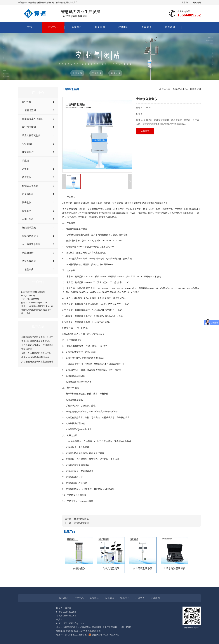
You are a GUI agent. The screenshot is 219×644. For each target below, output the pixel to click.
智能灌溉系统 (29, 228)
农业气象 (27, 102)
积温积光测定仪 (30, 236)
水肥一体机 (28, 219)
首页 (30, 27)
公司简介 (147, 27)
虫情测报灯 (28, 144)
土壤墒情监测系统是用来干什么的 (37, 337)
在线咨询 (145, 131)
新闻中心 (76, 27)
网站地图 (197, 3)
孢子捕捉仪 (28, 194)
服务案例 (100, 27)
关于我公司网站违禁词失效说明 (36, 341)
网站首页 (64, 598)
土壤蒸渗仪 (28, 269)
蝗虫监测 (27, 211)
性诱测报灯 (28, 152)
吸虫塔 (25, 161)
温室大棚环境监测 (31, 135)
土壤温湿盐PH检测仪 (33, 119)
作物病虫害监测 (30, 186)
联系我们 (185, 3)
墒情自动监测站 (81, 523)
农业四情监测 (29, 127)
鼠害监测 (27, 202)
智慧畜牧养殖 (29, 261)
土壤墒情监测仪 (81, 519)
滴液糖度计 (28, 253)
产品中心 (53, 27)
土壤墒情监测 (29, 110)
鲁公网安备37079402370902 (104, 635)
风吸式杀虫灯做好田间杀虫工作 (36, 353)
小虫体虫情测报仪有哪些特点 (35, 357)
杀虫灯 (25, 169)
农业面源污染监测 (31, 244)
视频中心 (123, 27)
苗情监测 (27, 177)
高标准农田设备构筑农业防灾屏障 (37, 362)
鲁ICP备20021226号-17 (76, 635)
